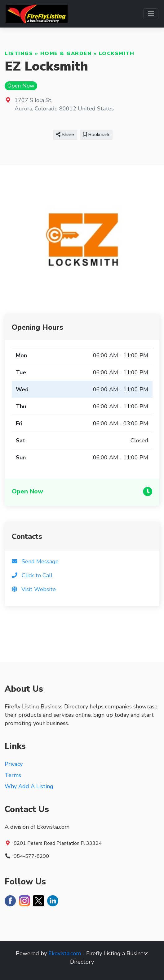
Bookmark (96, 135)
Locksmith (117, 54)
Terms (13, 775)
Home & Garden (66, 54)
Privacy (14, 764)
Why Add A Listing (29, 786)
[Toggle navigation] (151, 14)
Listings (19, 54)
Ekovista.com (65, 953)
